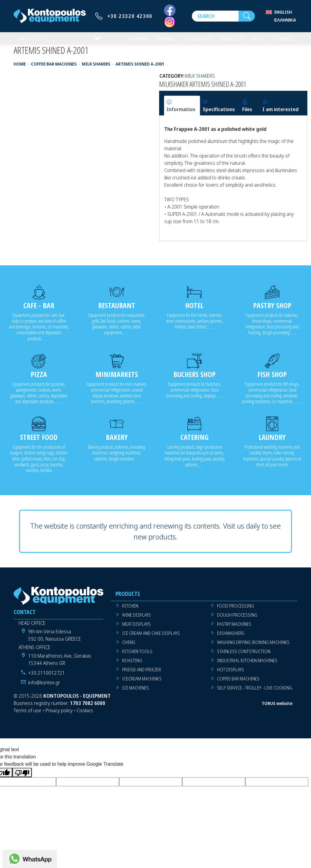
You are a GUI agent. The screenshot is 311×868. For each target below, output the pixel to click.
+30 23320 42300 (130, 16)
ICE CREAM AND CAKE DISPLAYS (151, 638)
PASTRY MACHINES (234, 629)
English (283, 12)
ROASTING (132, 665)
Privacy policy (59, 715)
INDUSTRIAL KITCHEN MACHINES (247, 665)
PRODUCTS (31, 41)
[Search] (215, 16)
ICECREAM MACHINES (142, 684)
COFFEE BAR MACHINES (238, 684)
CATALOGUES (193, 41)
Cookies (85, 715)
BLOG (254, 41)
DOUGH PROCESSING (237, 620)
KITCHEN (130, 611)
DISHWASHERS (231, 638)
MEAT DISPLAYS (136, 629)
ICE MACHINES (135, 693)
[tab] (182, 111)
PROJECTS (228, 41)
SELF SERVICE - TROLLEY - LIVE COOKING (255, 693)
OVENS (129, 647)
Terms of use (27, 715)
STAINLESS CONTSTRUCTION (244, 656)
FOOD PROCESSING (236, 611)
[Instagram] (170, 22)
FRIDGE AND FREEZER (142, 674)
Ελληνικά (285, 20)
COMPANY (129, 41)
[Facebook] (170, 11)
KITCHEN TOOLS (137, 656)
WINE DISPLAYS (137, 620)
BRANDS (159, 41)
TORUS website (277, 708)
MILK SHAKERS (200, 81)
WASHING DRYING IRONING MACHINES (253, 647)
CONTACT (281, 41)
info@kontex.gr (44, 687)
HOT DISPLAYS (231, 674)
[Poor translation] (22, 777)
